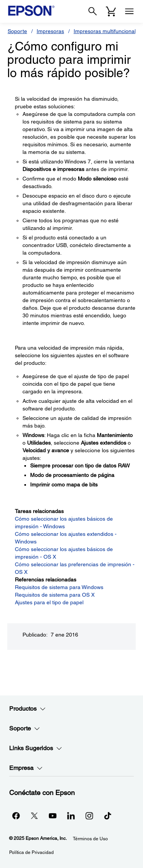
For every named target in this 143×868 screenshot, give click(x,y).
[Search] (93, 11)
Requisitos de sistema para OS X (55, 595)
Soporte (17, 31)
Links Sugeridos (36, 748)
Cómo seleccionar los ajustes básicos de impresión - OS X (64, 553)
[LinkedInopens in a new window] (71, 816)
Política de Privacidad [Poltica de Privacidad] (31, 852)
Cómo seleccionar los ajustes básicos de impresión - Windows (64, 523)
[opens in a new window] (108, 816)
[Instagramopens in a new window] (89, 816)
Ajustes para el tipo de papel (49, 602)
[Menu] (129, 11)
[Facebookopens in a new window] (16, 816)
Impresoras (50, 31)
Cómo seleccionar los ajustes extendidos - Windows (66, 538)
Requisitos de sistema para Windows (59, 587)
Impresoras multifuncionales (108, 31)
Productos (27, 709)
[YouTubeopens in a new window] (53, 816)
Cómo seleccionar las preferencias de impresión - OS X (75, 568)
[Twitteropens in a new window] (34, 816)
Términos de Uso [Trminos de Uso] (90, 839)
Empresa (26, 768)
